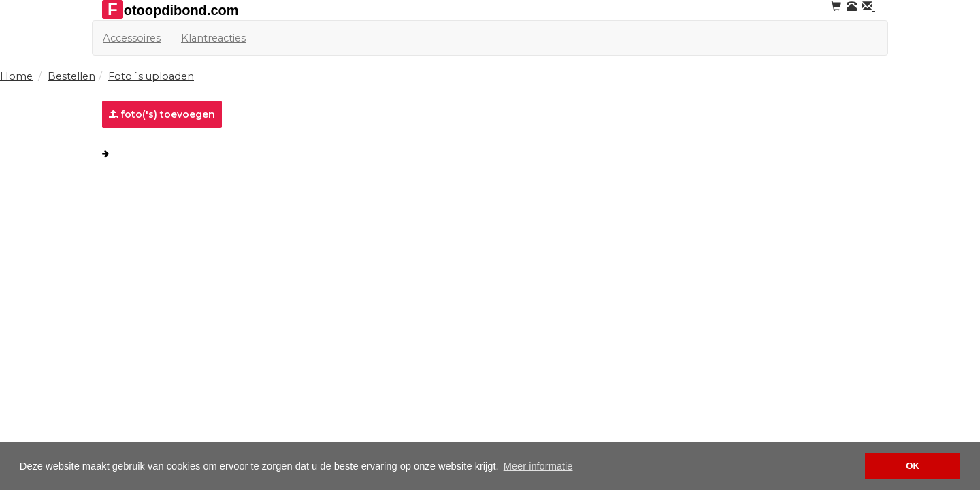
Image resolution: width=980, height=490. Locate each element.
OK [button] (913, 466)
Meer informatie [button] (538, 466)
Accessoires (132, 38)
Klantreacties (213, 38)
